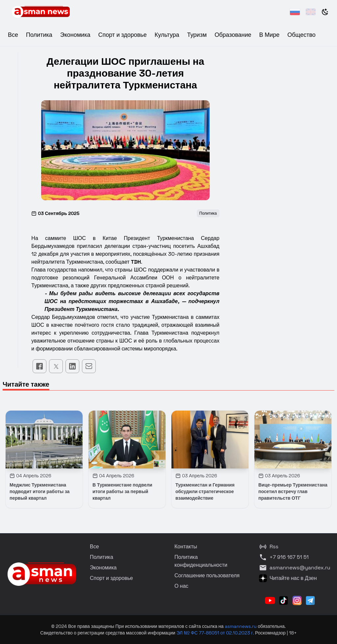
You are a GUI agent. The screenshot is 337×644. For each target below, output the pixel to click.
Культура (167, 35)
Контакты (186, 547)
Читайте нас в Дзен (288, 578)
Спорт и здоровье (122, 35)
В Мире (270, 35)
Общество (301, 35)
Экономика (75, 35)
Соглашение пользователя (207, 575)
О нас (181, 586)
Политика (39, 35)
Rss (269, 547)
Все (13, 35)
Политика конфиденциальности (201, 561)
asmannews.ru (241, 626)
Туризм (197, 35)
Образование (233, 35)
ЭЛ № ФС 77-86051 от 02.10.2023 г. (216, 633)
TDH (136, 262)
